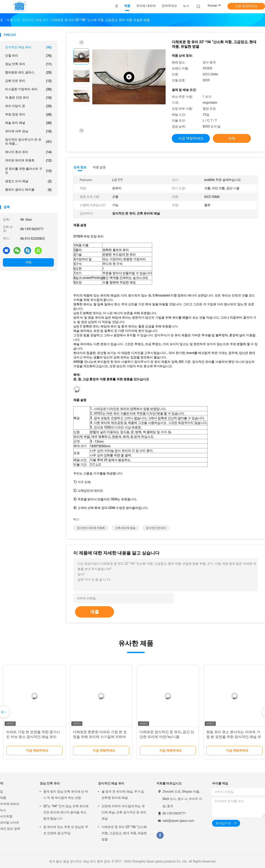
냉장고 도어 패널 (28, 181)
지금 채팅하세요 (246, 6)
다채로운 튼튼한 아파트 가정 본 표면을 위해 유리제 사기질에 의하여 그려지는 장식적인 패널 (100, 737)
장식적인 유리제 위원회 (91, 528)
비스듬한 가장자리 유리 (28, 89)
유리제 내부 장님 (28, 131)
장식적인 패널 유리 (28, 47)
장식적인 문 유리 (156, 528)
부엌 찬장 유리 (28, 115)
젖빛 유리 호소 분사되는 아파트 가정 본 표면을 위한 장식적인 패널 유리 (234, 737)
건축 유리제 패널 (125, 528)
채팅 (28, 262)
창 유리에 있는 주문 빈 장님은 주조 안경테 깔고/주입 (66, 830)
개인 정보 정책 (10, 829)
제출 (95, 612)
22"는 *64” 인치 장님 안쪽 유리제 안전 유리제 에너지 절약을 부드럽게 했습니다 (66, 812)
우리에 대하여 (10, 804)
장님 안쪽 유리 (28, 64)
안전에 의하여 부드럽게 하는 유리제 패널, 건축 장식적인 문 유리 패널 (124, 812)
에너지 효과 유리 (28, 152)
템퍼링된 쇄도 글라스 (28, 73)
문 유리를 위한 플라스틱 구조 (28, 171)
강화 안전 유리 (28, 81)
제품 (3, 798)
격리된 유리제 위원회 (28, 161)
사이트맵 (6, 816)
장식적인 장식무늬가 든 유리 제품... (28, 141)
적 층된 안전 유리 (28, 98)
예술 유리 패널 (28, 123)
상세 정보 (80, 167)
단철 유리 (28, 56)
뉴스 (3, 810)
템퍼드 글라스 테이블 (28, 190)
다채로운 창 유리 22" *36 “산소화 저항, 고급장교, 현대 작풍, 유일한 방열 (124, 833)
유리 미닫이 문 (28, 106)
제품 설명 (99, 167)
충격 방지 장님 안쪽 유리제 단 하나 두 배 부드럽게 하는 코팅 (66, 795)
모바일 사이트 (10, 822)
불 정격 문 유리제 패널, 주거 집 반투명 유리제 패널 (123, 795)
